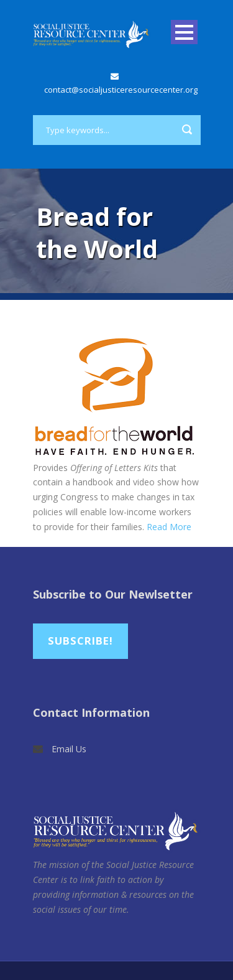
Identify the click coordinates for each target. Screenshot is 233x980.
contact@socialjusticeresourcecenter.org (121, 90)
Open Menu (184, 32)
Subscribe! (80, 641)
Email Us (69, 749)
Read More (169, 527)
